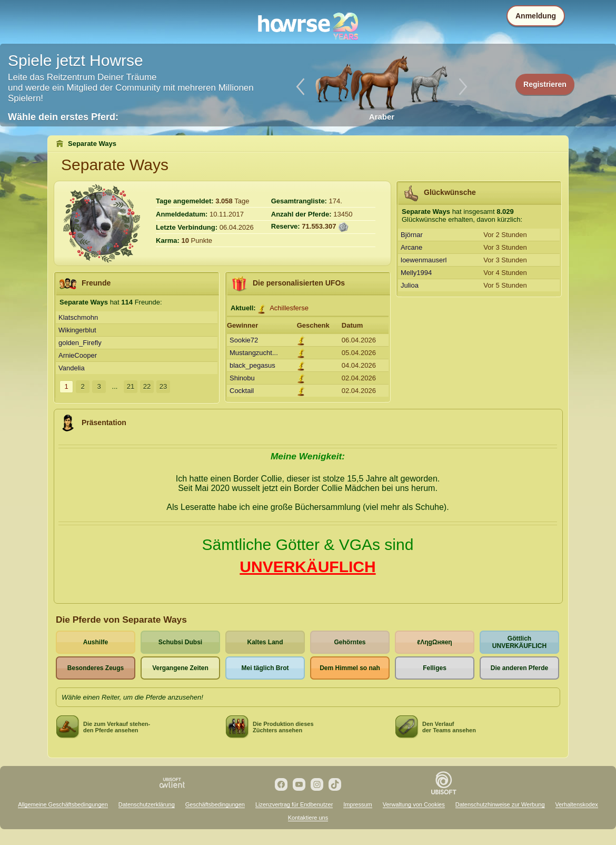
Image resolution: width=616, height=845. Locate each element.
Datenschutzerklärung (147, 804)
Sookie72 (244, 340)
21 (131, 386)
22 (147, 386)
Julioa (410, 285)
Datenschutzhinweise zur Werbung (500, 804)
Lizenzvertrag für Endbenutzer (294, 804)
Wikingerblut (77, 330)
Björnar (412, 235)
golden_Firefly (80, 343)
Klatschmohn (78, 317)
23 (163, 386)
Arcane (411, 247)
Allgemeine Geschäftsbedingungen (63, 804)
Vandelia (72, 368)
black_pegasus (252, 365)
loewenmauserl (424, 260)
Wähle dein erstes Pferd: (63, 117)
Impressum (357, 804)
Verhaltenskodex (577, 804)
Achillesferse (289, 308)
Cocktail (242, 391)
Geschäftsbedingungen (215, 804)
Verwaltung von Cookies (414, 804)
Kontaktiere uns (308, 818)
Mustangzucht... (254, 353)
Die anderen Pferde (519, 668)
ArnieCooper (78, 355)
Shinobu (242, 378)
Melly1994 (416, 273)
